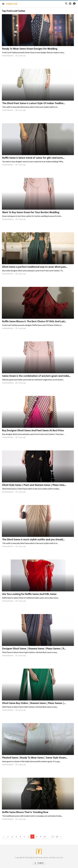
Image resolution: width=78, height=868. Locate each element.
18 (57, 837)
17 (53, 837)
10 (45, 837)
